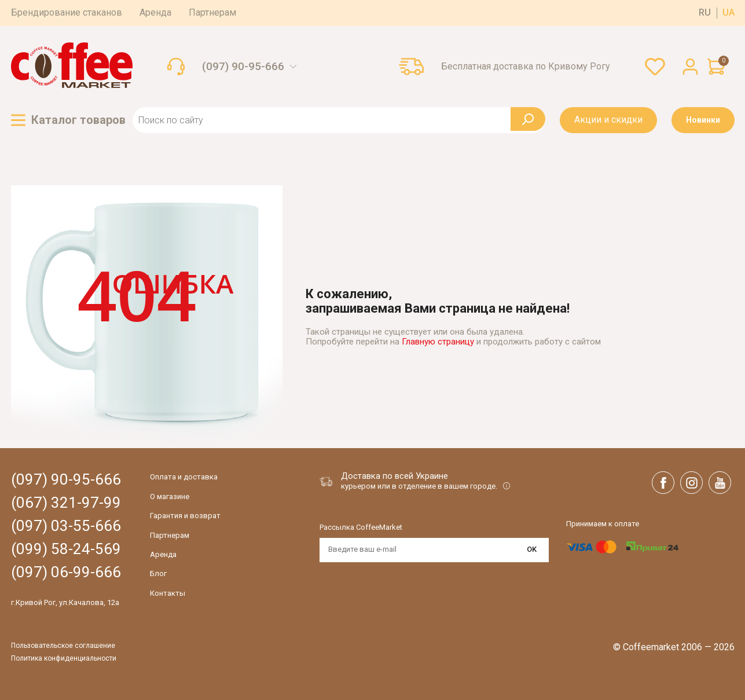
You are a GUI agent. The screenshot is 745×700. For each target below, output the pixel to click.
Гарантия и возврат (185, 516)
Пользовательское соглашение (63, 646)
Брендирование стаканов (67, 12)
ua (729, 13)
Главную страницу (438, 342)
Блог (158, 573)
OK (532, 549)
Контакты (168, 593)
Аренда (155, 12)
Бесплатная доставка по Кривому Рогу (526, 67)
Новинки (703, 120)
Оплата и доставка (184, 477)
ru (705, 13)
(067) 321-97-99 (66, 503)
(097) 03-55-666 (66, 526)
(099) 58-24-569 (66, 549)
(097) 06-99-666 (66, 572)
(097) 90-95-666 (243, 67)
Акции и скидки (608, 120)
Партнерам (212, 12)
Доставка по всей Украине (394, 476)
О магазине (170, 496)
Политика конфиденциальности (64, 659)
